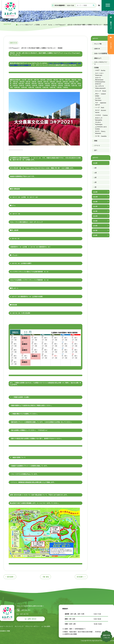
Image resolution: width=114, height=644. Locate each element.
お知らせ (97, 49)
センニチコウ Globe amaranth (100, 87)
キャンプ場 (98, 44)
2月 (95, 182)
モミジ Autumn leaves (101, 111)
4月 (95, 173)
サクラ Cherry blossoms (100, 132)
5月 (95, 168)
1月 (95, 187)
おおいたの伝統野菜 (101, 53)
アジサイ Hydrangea (99, 123)
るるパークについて (6, 626)
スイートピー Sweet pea (100, 74)
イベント (97, 145)
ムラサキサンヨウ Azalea (101, 128)
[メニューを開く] (108, 5)
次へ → (81, 577)
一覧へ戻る (46, 577)
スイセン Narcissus (99, 99)
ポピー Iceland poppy (100, 95)
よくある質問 (46, 626)
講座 (96, 141)
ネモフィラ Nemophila (99, 119)
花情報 (96, 68)
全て (96, 150)
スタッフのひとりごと (101, 63)
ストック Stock (101, 91)
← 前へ (10, 577)
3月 (95, 177)
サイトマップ (19, 626)
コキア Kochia (100, 70)
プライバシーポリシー (32, 626)
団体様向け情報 (5, 631)
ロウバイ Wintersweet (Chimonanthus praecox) (100, 81)
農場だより (98, 58)
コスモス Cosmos (101, 115)
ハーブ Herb (100, 107)
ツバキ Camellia (101, 136)
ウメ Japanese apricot (101, 104)
